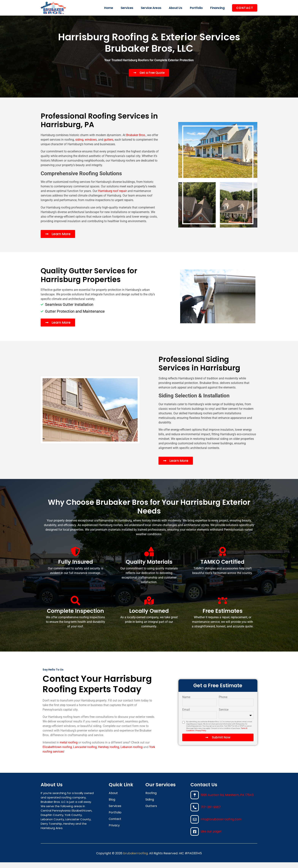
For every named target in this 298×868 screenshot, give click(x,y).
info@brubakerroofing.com (221, 825)
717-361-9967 (211, 813)
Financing (217, 8)
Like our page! (211, 837)
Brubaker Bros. (136, 141)
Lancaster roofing (85, 753)
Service (224, 715)
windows (91, 145)
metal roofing (69, 748)
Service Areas (151, 8)
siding (79, 145)
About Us (175, 8)
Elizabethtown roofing (57, 753)
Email (186, 715)
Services (127, 8)
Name (186, 703)
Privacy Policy (201, 736)
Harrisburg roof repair (112, 197)
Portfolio (196, 8)
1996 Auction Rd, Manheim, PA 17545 (227, 801)
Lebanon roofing (132, 753)
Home (109, 8)
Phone (223, 703)
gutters (109, 145)
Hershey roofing (109, 753)
